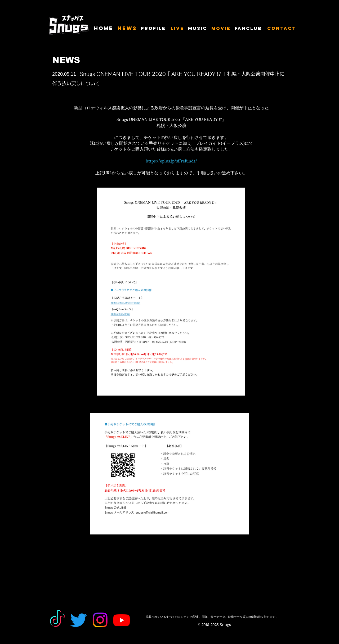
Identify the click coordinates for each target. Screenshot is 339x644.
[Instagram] (100, 620)
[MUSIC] (198, 29)
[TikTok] (57, 620)
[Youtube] (122, 620)
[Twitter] (79, 620)
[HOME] (104, 29)
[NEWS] (127, 29)
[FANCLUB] (249, 29)
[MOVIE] (221, 29)
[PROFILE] (154, 29)
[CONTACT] (282, 29)
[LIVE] (178, 29)
